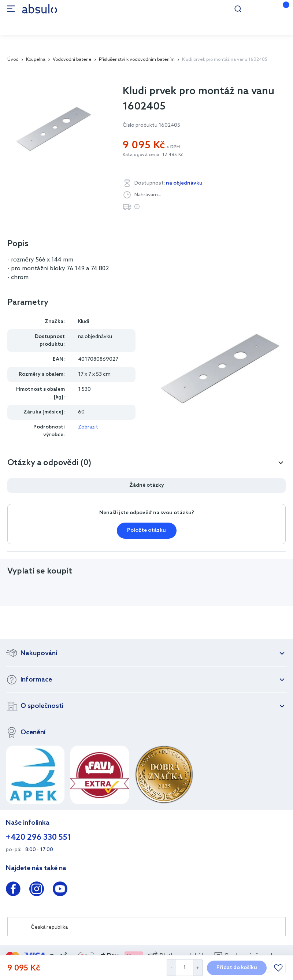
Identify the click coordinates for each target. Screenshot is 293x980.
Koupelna (36, 60)
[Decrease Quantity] (171, 968)
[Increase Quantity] (198, 968)
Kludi (84, 322)
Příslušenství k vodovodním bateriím (137, 60)
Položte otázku (146, 530)
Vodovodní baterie (72, 60)
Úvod (13, 60)
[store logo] (40, 9)
